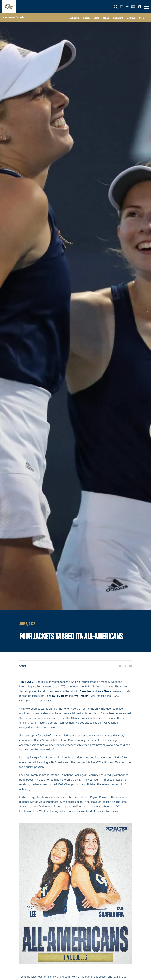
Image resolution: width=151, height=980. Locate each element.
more (142, 18)
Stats (96, 18)
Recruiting (118, 18)
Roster (86, 18)
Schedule (74, 18)
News (106, 18)
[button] (116, 7)
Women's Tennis (13, 18)
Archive (131, 18)
